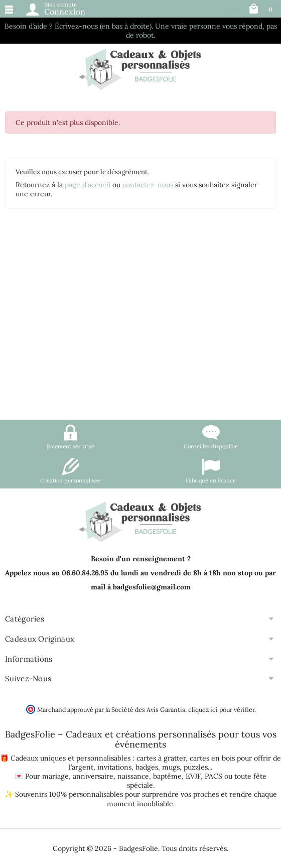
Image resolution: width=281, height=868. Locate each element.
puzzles (196, 767)
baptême (167, 776)
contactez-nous (148, 185)
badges (147, 767)
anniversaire (93, 776)
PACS (214, 776)
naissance (133, 776)
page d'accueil (88, 185)
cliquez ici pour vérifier (221, 709)
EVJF (193, 776)
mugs (171, 767)
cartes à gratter (161, 758)
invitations (114, 767)
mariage (55, 776)
